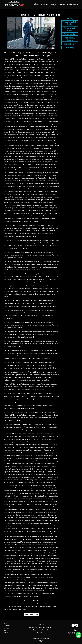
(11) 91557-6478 (72, 4)
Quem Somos (7, 626)
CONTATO (62, 4)
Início (5, 623)
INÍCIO (36, 4)
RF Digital (46, 638)
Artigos (6, 633)
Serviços (6, 628)
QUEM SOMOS (44, 4)
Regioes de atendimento (31, 614)
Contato (6, 630)
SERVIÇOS (54, 4)
